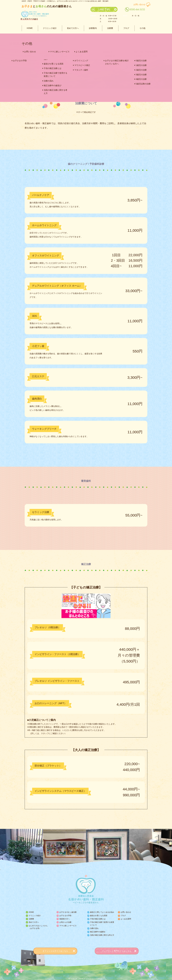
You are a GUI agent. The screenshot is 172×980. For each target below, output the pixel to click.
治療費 (110, 28)
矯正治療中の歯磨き (98, 932)
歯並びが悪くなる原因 (99, 916)
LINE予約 (104, 9)
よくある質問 (126, 919)
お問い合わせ (139, 4)
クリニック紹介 (50, 28)
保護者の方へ (65, 919)
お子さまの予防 (65, 916)
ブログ (126, 28)
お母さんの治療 (65, 922)
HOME (30, 28)
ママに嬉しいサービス (68, 926)
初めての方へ (73, 28)
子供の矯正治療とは (98, 919)
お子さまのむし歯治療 (68, 912)
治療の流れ (94, 928)
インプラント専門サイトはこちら (117, 951)
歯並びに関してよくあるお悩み (102, 912)
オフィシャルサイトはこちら (55, 951)
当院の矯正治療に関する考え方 (102, 935)
